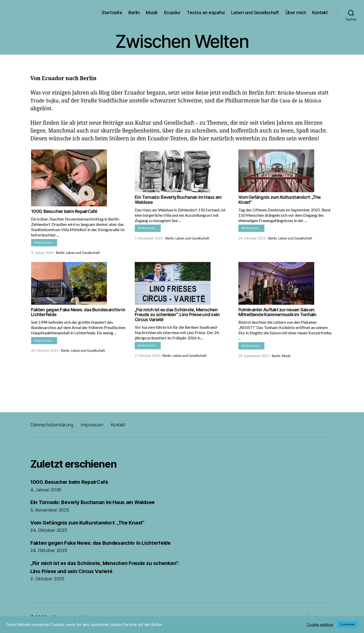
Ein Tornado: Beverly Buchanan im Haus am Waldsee (178, 200)
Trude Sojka (45, 101)
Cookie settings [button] (320, 625)
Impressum (100, 426)
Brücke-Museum (298, 93)
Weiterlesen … (46, 243)
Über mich (296, 13)
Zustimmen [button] (347, 624)
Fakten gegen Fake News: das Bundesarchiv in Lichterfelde (78, 313)
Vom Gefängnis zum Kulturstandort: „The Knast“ (280, 200)
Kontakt (320, 13)
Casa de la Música (303, 101)
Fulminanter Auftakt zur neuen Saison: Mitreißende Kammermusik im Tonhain (277, 313)
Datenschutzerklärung (55, 426)
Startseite (112, 13)
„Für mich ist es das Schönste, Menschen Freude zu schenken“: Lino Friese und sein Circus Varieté (177, 315)
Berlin (134, 13)
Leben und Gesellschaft (255, 13)
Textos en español (206, 13)
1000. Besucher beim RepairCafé (64, 211)
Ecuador (172, 13)
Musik (152, 13)
